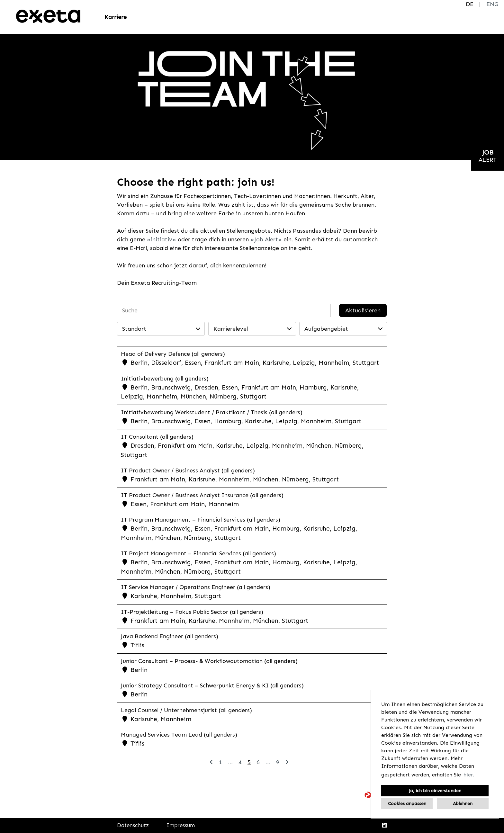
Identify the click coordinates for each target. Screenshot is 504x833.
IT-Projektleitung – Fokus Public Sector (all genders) (192, 612)
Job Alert (266, 239)
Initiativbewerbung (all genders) (165, 379)
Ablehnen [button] (463, 803)
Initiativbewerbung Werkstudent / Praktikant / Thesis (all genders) (212, 412)
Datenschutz (133, 825)
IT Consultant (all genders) (157, 437)
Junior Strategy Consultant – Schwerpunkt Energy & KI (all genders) (212, 685)
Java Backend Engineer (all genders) (170, 636)
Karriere (116, 17)
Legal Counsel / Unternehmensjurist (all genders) (186, 710)
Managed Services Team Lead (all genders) (179, 735)
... (230, 762)
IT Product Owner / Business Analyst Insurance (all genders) (202, 495)
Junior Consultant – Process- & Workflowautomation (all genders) (209, 661)
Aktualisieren (363, 310)
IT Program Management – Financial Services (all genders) (201, 520)
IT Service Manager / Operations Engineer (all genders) (196, 587)
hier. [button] (469, 775)
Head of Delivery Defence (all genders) (173, 354)
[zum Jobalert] (488, 156)
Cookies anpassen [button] (407, 803)
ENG (492, 4)
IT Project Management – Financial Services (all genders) (199, 553)
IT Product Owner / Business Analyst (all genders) (188, 470)
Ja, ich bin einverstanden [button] (435, 791)
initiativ (162, 239)
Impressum (181, 825)
